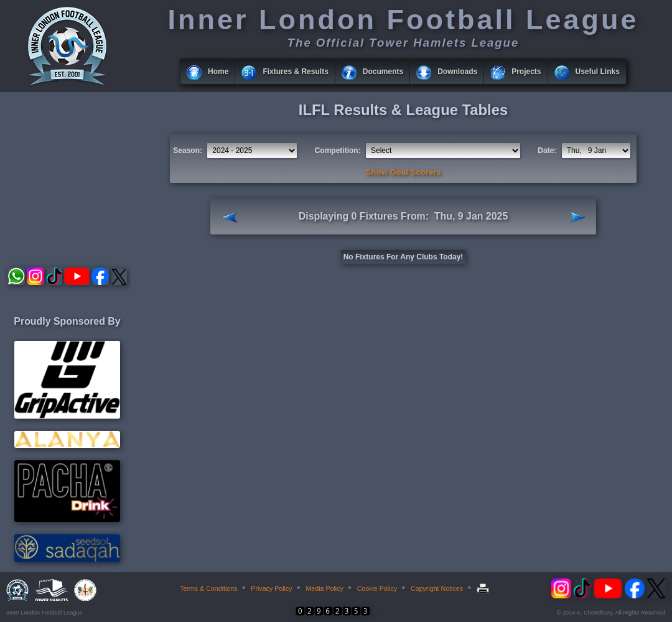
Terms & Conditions (208, 588)
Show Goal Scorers (404, 172)
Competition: (338, 151)
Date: (547, 151)
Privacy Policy (271, 588)
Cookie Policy (377, 588)
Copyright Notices (437, 588)
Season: (188, 151)
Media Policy (324, 588)
